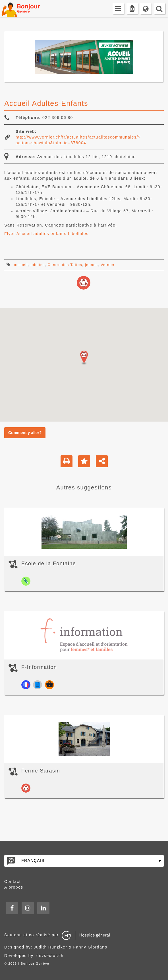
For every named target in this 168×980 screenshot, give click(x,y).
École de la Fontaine (49, 564)
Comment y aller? (25, 433)
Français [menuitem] (33, 860)
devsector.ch (50, 956)
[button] (84, 358)
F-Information (39, 667)
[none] (84, 861)
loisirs (84, 283)
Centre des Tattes (65, 265)
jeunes (91, 265)
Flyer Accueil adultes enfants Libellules (46, 234)
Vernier (108, 265)
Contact (13, 881)
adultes (38, 265)
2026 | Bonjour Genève (29, 964)
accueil (21, 265)
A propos (14, 887)
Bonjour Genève (27, 9)
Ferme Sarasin (41, 771)
